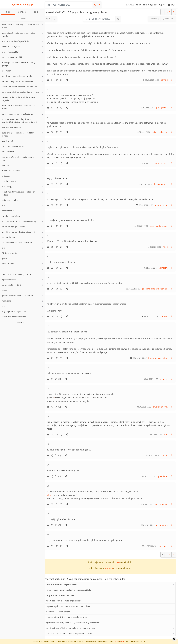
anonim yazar (161, 205)
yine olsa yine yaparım (11, 127)
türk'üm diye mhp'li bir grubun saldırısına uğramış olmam (70, 628)
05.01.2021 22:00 (146, 163)
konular (37, 12)
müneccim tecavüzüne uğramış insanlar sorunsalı (67, 617)
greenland (163, 476)
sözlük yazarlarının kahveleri (14, 317)
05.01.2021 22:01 (146, 184)
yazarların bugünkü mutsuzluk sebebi (18, 81)
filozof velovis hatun (158, 358)
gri (3, 269)
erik (3, 205)
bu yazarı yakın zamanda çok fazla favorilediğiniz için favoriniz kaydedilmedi (19, 121)
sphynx (164, 80)
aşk (3, 248)
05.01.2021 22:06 (151, 317)
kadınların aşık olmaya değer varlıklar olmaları (18, 134)
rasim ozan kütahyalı (11, 200)
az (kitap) (7, 186)
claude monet (8, 264)
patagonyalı (162, 108)
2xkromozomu (161, 504)
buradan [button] (109, 568)
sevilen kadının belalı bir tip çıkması (17, 243)
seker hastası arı (160, 132)
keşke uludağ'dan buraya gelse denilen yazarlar (18, 34)
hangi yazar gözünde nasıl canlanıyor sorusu (21, 92)
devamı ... (22, 322)
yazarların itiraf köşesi (11, 216)
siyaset (5, 290)
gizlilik (123, 641)
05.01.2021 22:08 (151, 379)
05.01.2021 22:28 (145, 504)
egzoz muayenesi (9, 280)
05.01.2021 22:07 (140, 358)
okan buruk (7, 165)
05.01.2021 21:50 (152, 80)
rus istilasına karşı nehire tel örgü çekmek (63, 601)
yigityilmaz (162, 546)
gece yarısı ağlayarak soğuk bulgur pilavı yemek (19, 158)
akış (8, 12)
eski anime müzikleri (10, 52)
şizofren (164, 316)
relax (165, 247)
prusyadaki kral (160, 407)
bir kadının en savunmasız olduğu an (17, 114)
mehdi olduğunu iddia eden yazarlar (17, 76)
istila (49, 495)
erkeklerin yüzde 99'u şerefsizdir (15, 41)
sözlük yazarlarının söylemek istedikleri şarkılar (18, 193)
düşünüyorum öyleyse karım (14, 311)
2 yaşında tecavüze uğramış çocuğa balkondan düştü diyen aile (73, 623)
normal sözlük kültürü (11, 285)
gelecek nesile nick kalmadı (155, 289)
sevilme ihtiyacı (8, 237)
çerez (117, 641)
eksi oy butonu (8, 152)
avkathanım (162, 525)
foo (166, 434)
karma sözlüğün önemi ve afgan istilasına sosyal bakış (69, 590)
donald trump (8, 211)
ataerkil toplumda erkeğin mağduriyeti (18, 232)
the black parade (9, 181)
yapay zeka (6, 301)
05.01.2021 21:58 (143, 132)
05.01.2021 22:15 (152, 455)
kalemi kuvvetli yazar (11, 47)
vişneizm (163, 268)
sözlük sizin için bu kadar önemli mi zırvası (20, 87)
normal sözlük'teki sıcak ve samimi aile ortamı (18, 107)
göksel (4, 258)
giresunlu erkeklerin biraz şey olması (17, 296)
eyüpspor (6, 176)
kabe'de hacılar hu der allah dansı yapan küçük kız (19, 99)
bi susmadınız (161, 184)
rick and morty (9, 253)
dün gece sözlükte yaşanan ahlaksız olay (19, 221)
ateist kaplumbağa (159, 226)
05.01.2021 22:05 (151, 268)
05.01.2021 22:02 (146, 205)
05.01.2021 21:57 (148, 108)
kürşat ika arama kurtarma (13, 146)
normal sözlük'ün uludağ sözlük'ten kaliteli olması (20, 26)
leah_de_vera (161, 163)
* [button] (62, 311)
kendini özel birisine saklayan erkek (17, 274)
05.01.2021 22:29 (148, 525)
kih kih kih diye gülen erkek (13, 227)
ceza (4, 306)
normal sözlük (22, 5)
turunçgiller (150, 5)
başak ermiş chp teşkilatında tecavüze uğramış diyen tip (69, 606)
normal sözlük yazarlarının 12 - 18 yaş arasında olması (69, 633)
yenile (22, 18)
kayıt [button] (118, 562)
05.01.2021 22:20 (149, 476)
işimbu (164, 455)
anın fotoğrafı (7, 141)
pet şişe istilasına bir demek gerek (60, 595)
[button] (134, 5)
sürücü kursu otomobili (12, 57)
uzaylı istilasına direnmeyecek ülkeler (62, 584)
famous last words (11, 171)
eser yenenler (7, 71)
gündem (22, 12)
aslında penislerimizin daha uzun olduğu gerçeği (19, 64)
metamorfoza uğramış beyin (58, 612)
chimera (164, 379)
